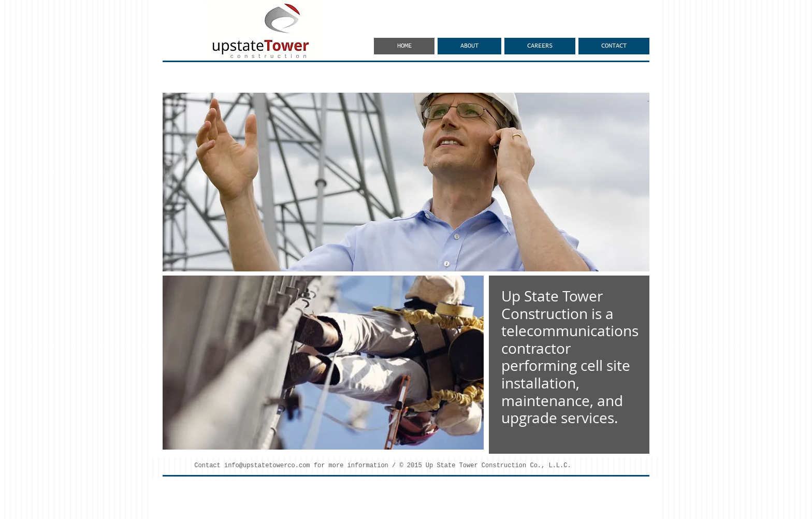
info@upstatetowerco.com (267, 466)
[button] (406, 182)
